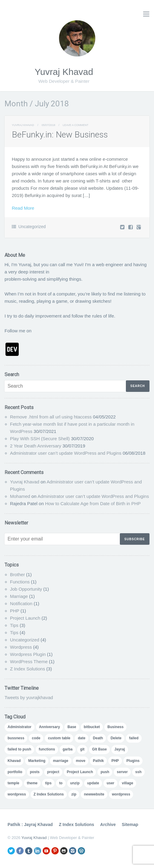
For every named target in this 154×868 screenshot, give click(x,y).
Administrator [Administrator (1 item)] (20, 727)
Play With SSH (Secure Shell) (40, 439)
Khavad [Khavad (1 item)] (14, 761)
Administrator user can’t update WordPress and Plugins (66, 453)
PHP (15, 611)
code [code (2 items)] (36, 738)
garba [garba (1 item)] (68, 749)
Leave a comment (75, 125)
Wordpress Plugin (28, 654)
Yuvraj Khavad (64, 72)
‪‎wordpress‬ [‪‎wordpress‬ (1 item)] (121, 794)
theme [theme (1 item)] (32, 783)
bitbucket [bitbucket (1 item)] (92, 727)
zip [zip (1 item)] (74, 794)
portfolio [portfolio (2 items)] (15, 772)
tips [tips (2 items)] (48, 783)
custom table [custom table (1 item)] (59, 738)
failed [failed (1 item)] (134, 738)
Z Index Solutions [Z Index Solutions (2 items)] (49, 794)
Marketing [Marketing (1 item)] (37, 761)
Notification (21, 603)
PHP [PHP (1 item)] (115, 761)
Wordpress (21, 647)
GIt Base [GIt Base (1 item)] (99, 749)
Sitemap (130, 824)
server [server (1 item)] (122, 772)
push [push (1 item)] (105, 772)
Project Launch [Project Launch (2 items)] (80, 772)
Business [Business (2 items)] (115, 727)
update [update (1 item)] (93, 783)
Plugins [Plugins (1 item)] (133, 761)
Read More (23, 208)
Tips (14, 625)
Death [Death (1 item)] (98, 738)
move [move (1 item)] (81, 761)
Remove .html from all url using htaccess (51, 417)
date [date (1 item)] (82, 738)
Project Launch (25, 618)
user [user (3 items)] (110, 783)
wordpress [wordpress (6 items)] (17, 794)
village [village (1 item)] (128, 783)
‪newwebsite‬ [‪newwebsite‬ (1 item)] (94, 794)
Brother (17, 574)
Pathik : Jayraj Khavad (30, 824)
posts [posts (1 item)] (35, 772)
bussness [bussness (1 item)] (16, 738)
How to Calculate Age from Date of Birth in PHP (93, 503)
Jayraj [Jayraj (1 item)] (120, 749)
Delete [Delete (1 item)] (116, 738)
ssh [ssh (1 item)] (138, 772)
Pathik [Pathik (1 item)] (98, 761)
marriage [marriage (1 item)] (61, 761)
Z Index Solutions (28, 669)
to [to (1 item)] (61, 783)
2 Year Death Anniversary (36, 446)
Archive (108, 824)
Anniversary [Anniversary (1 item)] (49, 727)
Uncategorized (32, 227)
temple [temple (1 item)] (13, 783)
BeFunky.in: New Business (60, 135)
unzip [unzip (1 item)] (75, 783)
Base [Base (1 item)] (72, 727)
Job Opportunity (26, 589)
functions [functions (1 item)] (47, 749)
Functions (20, 582)
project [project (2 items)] (53, 772)
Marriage (19, 596)
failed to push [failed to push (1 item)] (19, 749)
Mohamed (20, 496)
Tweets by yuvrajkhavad (29, 697)
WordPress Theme (29, 661)
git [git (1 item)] (82, 749)
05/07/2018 (48, 125)
